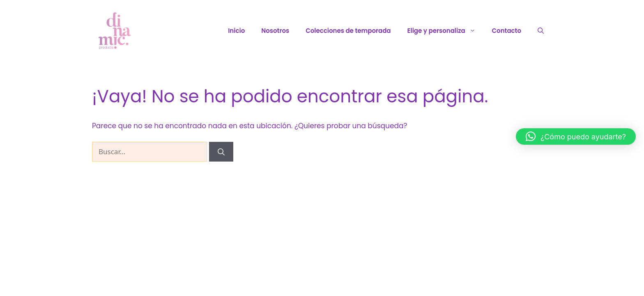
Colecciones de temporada (348, 31)
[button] (576, 136)
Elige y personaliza (446, 31)
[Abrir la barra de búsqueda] (541, 31)
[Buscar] (221, 152)
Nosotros (275, 31)
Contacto (507, 31)
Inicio (236, 31)
